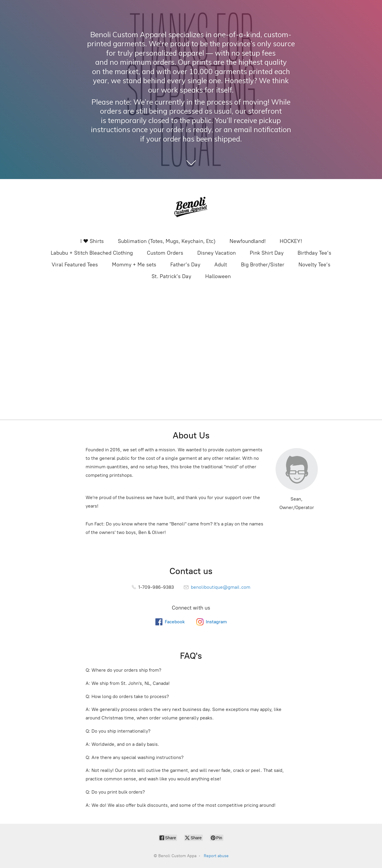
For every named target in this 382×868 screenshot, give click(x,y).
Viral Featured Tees (75, 265)
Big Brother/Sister (263, 265)
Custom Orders (165, 253)
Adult (221, 265)
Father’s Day (185, 265)
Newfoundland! (248, 241)
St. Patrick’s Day (171, 276)
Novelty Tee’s (314, 265)
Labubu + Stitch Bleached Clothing (92, 253)
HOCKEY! (291, 241)
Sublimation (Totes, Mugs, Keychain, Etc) (167, 241)
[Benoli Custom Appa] (191, 208)
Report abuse (216, 856)
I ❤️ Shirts (92, 241)
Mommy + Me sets (134, 265)
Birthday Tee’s (314, 253)
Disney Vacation (217, 253)
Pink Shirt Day (267, 253)
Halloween (218, 276)
